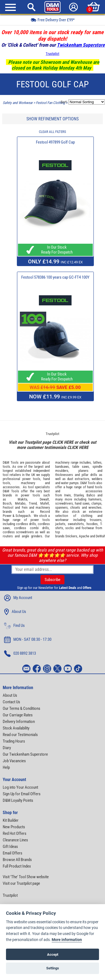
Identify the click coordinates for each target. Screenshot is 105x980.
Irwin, (68, 495)
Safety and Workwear (18, 103)
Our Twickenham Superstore (25, 754)
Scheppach (23, 516)
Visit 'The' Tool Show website (26, 877)
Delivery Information (19, 722)
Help (6, 767)
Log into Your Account (20, 787)
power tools (31, 479)
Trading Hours (14, 741)
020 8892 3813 (20, 654)
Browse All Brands (17, 860)
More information (67, 940)
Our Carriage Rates (18, 715)
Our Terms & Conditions (21, 708)
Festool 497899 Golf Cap (55, 142)
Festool (8, 507)
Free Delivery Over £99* (53, 20)
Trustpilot (53, 54)
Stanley (79, 495)
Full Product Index (17, 866)
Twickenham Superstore (81, 45)
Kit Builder (11, 820)
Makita (22, 499)
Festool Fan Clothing (50, 103)
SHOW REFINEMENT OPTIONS (53, 119)
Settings (53, 968)
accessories (11, 487)
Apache (84, 536)
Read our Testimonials (20, 735)
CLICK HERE (63, 442)
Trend (33, 503)
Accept (53, 954)
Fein (25, 507)
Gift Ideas (10, 847)
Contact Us (11, 702)
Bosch (7, 503)
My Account (18, 598)
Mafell (45, 503)
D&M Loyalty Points (18, 800)
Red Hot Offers (15, 833)
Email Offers (13, 853)
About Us (15, 612)
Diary (7, 748)
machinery (28, 483)
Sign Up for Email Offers (22, 794)
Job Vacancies (14, 761)
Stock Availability (16, 728)
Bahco (91, 495)
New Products (14, 827)
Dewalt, (45, 499)
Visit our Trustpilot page (21, 883)
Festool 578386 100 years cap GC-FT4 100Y (55, 277)
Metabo (20, 503)
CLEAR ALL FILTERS (53, 132)
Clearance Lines (15, 840)
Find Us (14, 626)
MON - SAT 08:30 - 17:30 (28, 640)
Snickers (71, 536)
